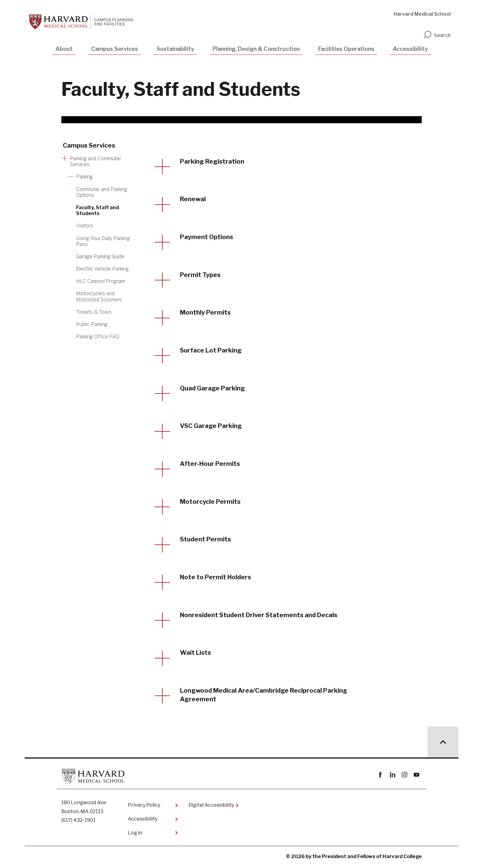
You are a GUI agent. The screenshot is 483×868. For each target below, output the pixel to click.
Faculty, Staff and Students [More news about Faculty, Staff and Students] (97, 210)
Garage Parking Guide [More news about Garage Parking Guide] (100, 257)
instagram (404, 776)
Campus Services (115, 49)
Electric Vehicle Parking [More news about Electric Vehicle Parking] (102, 269)
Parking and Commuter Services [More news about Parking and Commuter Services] (95, 161)
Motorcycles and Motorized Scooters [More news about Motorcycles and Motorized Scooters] (99, 296)
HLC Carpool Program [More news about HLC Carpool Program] (101, 281)
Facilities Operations (346, 49)
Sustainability (175, 49)
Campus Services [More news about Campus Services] (89, 145)
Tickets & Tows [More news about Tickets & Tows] (94, 312)
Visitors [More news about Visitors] (85, 226)
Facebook (380, 776)
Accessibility (410, 49)
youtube (416, 776)
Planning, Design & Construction (256, 49)
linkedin (392, 776)
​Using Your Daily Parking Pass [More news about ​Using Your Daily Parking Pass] (103, 241)
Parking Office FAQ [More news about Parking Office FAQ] (97, 337)
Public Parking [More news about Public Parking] (92, 324)
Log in (135, 834)
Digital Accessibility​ (211, 807)
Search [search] (437, 35)
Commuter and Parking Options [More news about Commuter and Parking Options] (102, 192)
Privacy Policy (144, 807)
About (64, 49)
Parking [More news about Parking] (84, 177)
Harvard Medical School (422, 14)
